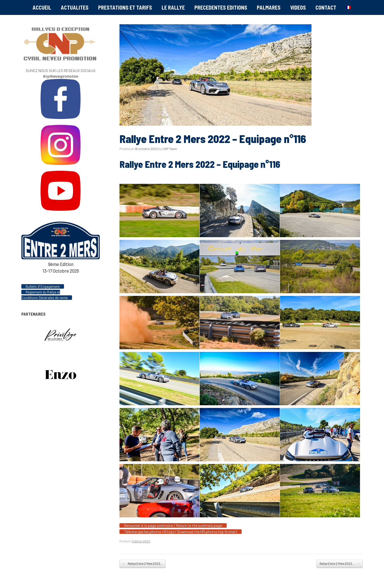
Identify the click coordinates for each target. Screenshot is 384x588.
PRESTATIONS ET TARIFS (125, 7)
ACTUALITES (75, 7)
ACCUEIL (42, 7)
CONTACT (326, 7)
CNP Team (170, 149)
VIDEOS (298, 7)
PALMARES (269, 7)
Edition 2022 (141, 541)
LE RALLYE (173, 7)
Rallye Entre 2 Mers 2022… (143, 564)
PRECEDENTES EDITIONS (221, 7)
